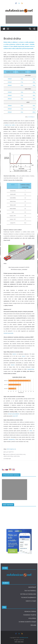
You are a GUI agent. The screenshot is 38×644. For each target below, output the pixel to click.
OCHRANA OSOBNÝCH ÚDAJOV (27, 622)
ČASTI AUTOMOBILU (30, 591)
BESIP (8, 449)
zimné (23, 356)
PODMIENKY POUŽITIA (30, 615)
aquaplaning (12, 439)
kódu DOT (15, 416)
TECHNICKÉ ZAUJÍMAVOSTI (29, 597)
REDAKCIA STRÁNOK (30, 611)
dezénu (14, 354)
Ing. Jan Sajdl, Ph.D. (9, 452)
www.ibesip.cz (31, 117)
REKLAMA (33, 625)
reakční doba (17, 456)
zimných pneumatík (8, 333)
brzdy (24, 454)
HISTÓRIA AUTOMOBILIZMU (28, 594)
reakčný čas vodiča (10, 125)
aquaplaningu (31, 369)
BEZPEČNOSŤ (32, 587)
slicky (31, 431)
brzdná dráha (19, 454)
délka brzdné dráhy (8, 456)
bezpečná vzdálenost (10, 454)
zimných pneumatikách (14, 414)
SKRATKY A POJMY (31, 601)
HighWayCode (13, 449)
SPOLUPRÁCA (32, 618)
